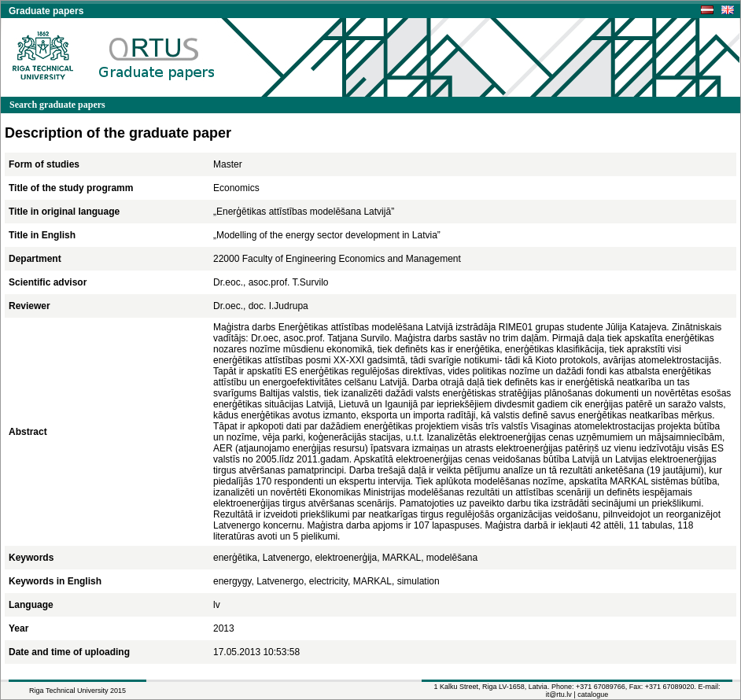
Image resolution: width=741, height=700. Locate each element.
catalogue (593, 694)
